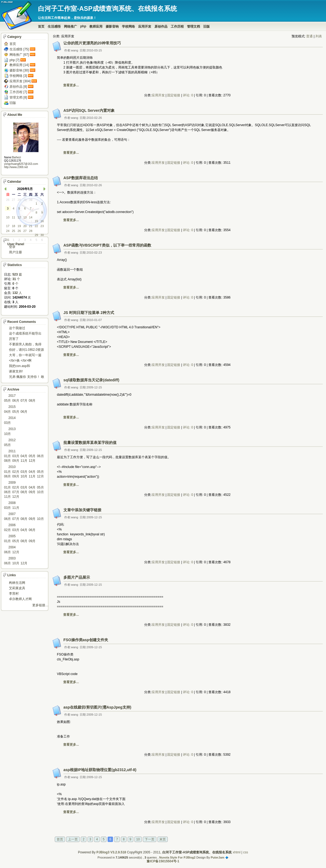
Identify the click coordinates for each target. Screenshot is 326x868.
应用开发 (145, 27)
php (83, 26)
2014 (12, 418)
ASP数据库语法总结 (81, 178)
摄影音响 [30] (19, 70)
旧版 (206, 27)
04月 (7, 412)
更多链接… (40, 605)
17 (8, 226)
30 (31, 200)
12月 (32, 461)
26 (8, 200)
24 (8, 231)
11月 (24, 461)
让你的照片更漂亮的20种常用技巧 (92, 43)
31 (8, 240)
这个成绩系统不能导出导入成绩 (25, 334)
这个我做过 (17, 328)
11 (14, 217)
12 (19, 217)
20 (25, 226)
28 (19, 200)
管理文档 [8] (18, 97)
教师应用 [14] (19, 65)
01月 (7, 456)
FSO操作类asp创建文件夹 (86, 640)
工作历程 (177, 27)
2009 (12, 483)
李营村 (14, 594)
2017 (12, 396)
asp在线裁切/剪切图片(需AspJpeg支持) (97, 707)
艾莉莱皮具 (17, 588)
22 (36, 226)
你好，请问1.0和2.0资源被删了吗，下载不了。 (26, 350)
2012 (12, 440)
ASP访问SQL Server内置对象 (89, 110)
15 (36, 221)
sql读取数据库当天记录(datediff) (91, 380)
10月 (7, 434)
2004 (12, 547)
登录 (12, 247)
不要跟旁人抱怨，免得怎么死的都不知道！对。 (25, 345)
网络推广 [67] (19, 55)
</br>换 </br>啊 (20, 361)
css (246, 852)
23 (42, 226)
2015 (12, 407)
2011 (12, 451)
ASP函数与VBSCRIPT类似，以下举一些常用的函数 (107, 245)
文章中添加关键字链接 (82, 510)
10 (138, 839)
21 (31, 226)
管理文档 (193, 27)
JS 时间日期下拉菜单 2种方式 (89, 313)
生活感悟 (54, 27)
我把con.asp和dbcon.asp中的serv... (24, 366)
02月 (16, 472)
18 (14, 226)
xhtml (237, 852)
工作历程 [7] (18, 92)
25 (14, 231)
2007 (12, 514)
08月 (32, 401)
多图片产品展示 (77, 577)
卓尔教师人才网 (20, 599)
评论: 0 (188, 95)
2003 (12, 558)
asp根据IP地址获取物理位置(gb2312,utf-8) (100, 770)
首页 (41, 27)
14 (31, 217)
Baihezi (16, 157)
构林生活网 (17, 583)
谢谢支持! (16, 371)
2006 (12, 525)
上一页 (73, 839)
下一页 (150, 839)
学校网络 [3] (18, 76)
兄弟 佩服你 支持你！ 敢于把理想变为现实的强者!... (27, 377)
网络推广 (70, 27)
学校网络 (128, 27)
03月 (7, 423)
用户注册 (15, 252)
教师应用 (96, 27)
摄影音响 (112, 27)
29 (25, 200)
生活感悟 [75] (19, 49)
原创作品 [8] (18, 87)
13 (25, 217)
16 (42, 221)
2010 (12, 467)
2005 (12, 536)
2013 (12, 429)
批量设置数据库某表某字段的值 (90, 443)
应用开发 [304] (20, 81)
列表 (319, 36)
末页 (163, 839)
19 (19, 226)
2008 (12, 503)
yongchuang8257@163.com (21, 164)
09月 (16, 461)
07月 (24, 401)
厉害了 (14, 339)
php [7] (14, 60)
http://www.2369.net (16, 167)
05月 (7, 401)
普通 (309, 36)
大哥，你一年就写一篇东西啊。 (25, 356)
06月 (16, 401)
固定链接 (174, 95)
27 (14, 200)
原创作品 (161, 27)
